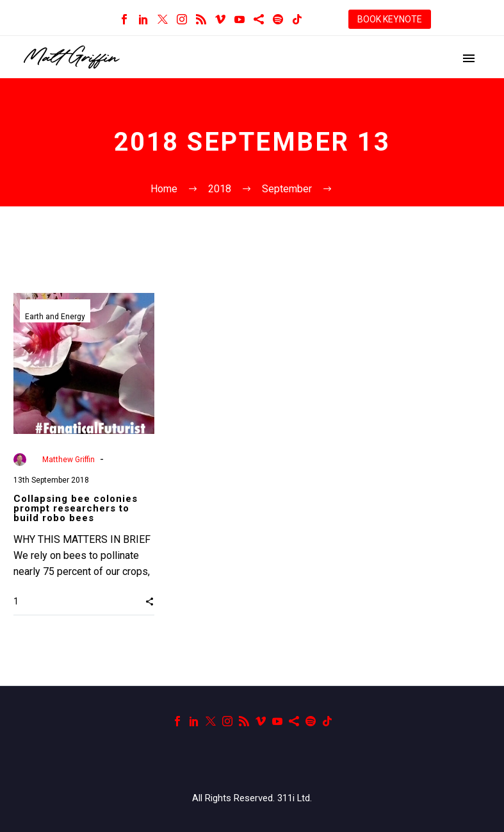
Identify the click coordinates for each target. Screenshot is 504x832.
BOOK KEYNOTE (390, 19)
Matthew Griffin (69, 460)
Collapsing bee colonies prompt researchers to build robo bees (76, 508)
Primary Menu (469, 58)
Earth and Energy (55, 317)
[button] (150, 601)
